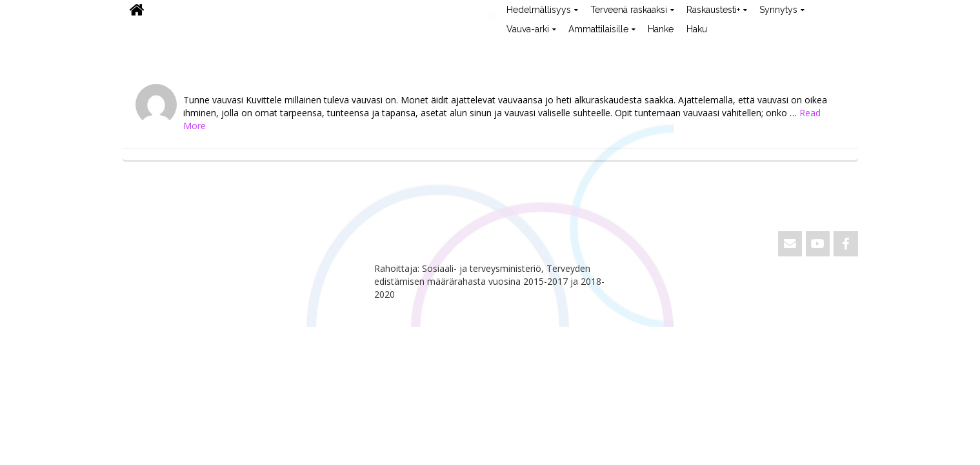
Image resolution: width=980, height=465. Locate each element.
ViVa (144, 48)
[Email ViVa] (790, 244)
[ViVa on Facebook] (845, 244)
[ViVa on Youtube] (818, 244)
